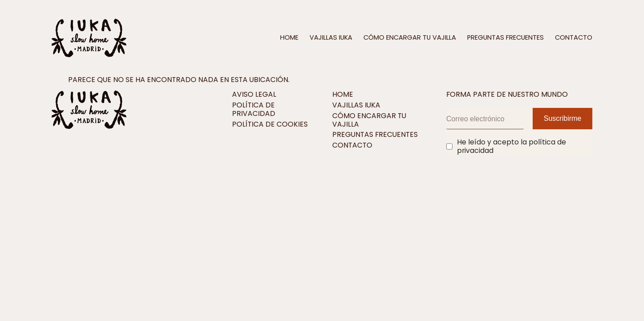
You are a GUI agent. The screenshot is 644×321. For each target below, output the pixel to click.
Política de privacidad (254, 110)
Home (289, 38)
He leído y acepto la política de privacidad (512, 147)
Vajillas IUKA (331, 38)
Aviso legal (254, 95)
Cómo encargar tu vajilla (410, 38)
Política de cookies (270, 125)
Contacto (574, 38)
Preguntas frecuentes (505, 38)
